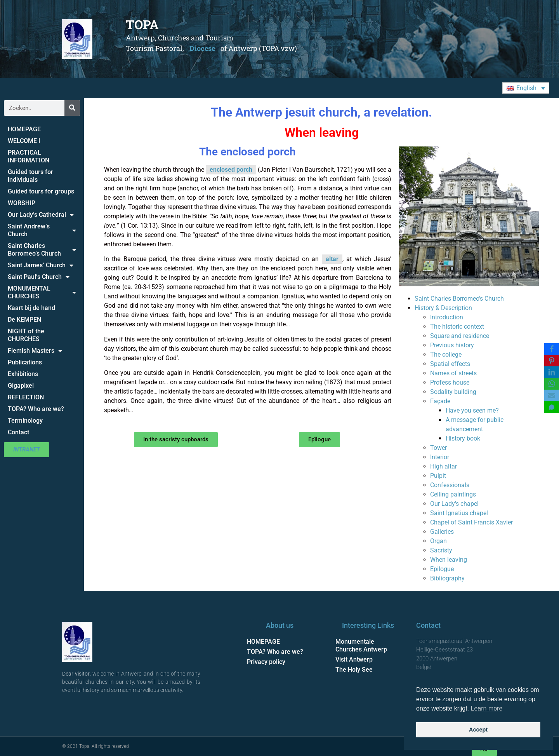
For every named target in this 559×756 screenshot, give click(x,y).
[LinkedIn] (552, 372)
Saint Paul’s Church (39, 277)
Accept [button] (478, 730)
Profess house (450, 382)
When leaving (449, 560)
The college (446, 354)
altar (332, 259)
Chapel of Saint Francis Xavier (471, 522)
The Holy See (354, 670)
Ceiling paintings (453, 494)
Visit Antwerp (354, 659)
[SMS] (552, 407)
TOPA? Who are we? (36, 409)
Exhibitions (23, 374)
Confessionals (450, 485)
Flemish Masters (35, 351)
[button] (526, 88)
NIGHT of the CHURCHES (26, 335)
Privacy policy (266, 662)
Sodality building (453, 392)
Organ (438, 541)
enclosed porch (231, 170)
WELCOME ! (24, 141)
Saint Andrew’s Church (42, 230)
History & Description (443, 308)
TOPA (142, 24)
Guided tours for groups (41, 191)
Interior (440, 457)
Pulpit (438, 476)
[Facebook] (552, 349)
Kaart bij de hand (31, 308)
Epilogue (442, 569)
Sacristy (441, 550)
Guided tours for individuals (30, 176)
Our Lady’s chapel (454, 504)
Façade (440, 401)
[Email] (552, 395)
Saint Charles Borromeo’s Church (42, 250)
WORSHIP (22, 203)
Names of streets (453, 373)
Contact (18, 432)
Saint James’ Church (41, 265)
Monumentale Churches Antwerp (361, 645)
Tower (438, 448)
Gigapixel (21, 386)
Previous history (452, 345)
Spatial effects (450, 364)
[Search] (72, 108)
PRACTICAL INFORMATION (29, 156)
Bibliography (447, 578)
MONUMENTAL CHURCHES (42, 292)
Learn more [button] (487, 708)
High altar (444, 466)
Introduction (447, 317)
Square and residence (460, 336)
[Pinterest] (552, 361)
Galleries (442, 532)
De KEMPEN (24, 320)
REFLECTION (26, 397)
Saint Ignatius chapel (459, 513)
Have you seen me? (472, 410)
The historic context (457, 327)
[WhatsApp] (552, 384)
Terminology (25, 421)
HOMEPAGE (24, 129)
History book (463, 438)
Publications (25, 362)
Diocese (202, 48)
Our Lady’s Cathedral (41, 215)
